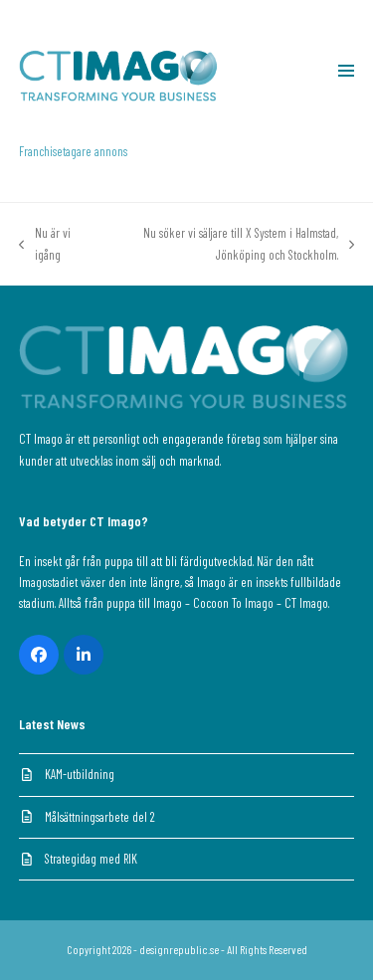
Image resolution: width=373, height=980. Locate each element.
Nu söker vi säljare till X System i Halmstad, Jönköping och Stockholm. (227, 245)
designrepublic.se (179, 949)
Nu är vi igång (45, 245)
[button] (346, 71)
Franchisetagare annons (73, 151)
